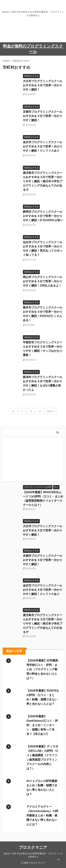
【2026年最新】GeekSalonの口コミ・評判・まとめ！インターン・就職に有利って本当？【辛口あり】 (42, 725)
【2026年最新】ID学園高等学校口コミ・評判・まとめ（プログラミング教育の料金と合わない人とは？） (42, 669)
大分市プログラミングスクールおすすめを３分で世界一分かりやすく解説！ (43, 85)
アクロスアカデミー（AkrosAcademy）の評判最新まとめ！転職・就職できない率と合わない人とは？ (42, 815)
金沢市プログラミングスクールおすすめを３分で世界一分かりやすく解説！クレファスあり (43, 146)
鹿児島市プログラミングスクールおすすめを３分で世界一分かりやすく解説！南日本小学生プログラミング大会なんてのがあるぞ (43, 181)
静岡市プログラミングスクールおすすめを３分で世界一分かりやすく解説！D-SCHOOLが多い (43, 216)
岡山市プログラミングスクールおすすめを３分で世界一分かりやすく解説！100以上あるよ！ (43, 281)
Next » (51, 411)
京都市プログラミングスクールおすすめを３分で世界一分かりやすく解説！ (43, 116)
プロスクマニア (33, 847)
